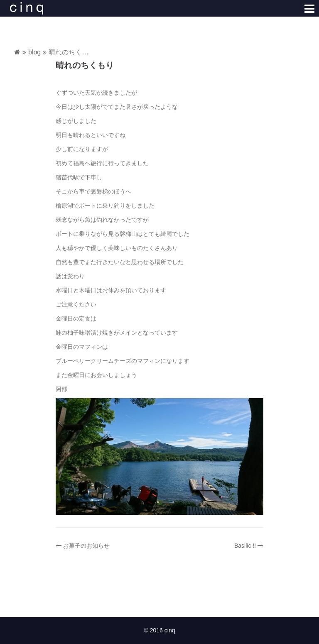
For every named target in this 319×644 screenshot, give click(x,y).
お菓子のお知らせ (86, 546)
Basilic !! (245, 546)
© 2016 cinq (160, 630)
